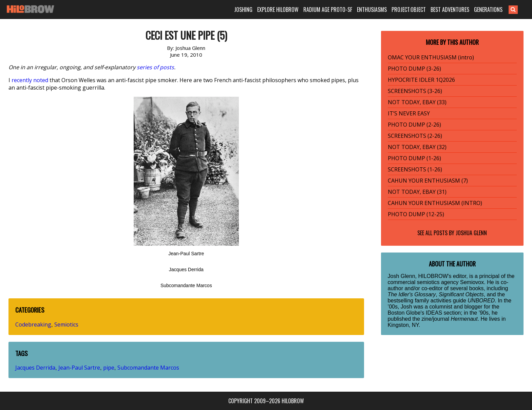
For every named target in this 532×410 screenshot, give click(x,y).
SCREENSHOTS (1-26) (415, 169)
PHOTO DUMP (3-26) (414, 69)
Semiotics (66, 324)
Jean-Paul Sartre (79, 368)
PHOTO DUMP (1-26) (414, 158)
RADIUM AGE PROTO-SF (328, 10)
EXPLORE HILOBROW (278, 10)
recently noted (30, 80)
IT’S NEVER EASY (409, 113)
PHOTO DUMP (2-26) (414, 125)
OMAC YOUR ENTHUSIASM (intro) (431, 57)
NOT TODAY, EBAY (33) (417, 102)
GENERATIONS (488, 10)
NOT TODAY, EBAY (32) (417, 147)
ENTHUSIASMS (372, 10)
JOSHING (243, 10)
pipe (109, 368)
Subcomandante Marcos (148, 368)
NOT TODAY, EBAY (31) (417, 192)
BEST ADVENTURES (450, 10)
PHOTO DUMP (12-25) (416, 214)
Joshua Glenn (471, 233)
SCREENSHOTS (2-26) (415, 136)
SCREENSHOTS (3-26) (415, 91)
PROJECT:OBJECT (409, 10)
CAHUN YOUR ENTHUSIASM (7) (428, 181)
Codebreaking (33, 324)
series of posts (155, 67)
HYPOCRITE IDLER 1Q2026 (421, 80)
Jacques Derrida (35, 368)
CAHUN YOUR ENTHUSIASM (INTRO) (435, 203)
